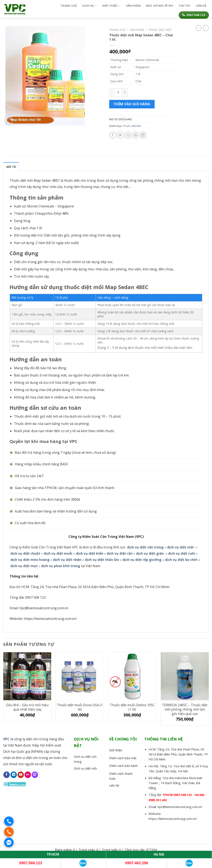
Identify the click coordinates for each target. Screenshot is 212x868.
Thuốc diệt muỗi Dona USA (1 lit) (80, 707)
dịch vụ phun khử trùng (61, 566)
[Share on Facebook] (113, 135)
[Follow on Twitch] (35, 775)
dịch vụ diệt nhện (67, 560)
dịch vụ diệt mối (180, 547)
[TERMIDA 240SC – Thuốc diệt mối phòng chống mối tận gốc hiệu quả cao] (185, 676)
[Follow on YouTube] (21, 775)
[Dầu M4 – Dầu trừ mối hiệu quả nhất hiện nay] (27, 676)
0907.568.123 (31, 863)
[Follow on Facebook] (7, 775)
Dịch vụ (89, 6)
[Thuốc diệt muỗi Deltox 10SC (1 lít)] (132, 676)
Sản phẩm (133, 6)
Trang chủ (69, 6)
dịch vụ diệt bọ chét (181, 560)
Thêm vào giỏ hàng (132, 104)
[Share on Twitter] (120, 135)
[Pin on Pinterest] (135, 135)
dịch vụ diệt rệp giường (142, 560)
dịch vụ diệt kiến (90, 553)
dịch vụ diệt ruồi (182, 553)
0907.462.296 (137, 863)
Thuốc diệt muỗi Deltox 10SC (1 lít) (132, 707)
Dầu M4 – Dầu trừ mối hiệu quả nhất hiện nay (27, 707)
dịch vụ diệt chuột (25, 553)
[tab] (11, 167)
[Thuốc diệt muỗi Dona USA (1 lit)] (80, 676)
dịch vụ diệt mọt (24, 566)
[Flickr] (28, 775)
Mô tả (11, 167)
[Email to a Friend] (128, 135)
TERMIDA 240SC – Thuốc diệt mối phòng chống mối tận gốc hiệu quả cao (185, 709)
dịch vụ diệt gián (150, 553)
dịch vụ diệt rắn (120, 553)
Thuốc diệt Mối (132, 126)
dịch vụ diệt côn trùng (145, 547)
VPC (6, 739)
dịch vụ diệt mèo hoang (30, 560)
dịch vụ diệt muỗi (58, 553)
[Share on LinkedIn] (143, 135)
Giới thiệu (111, 6)
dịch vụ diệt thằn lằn (102, 560)
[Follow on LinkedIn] (14, 775)
